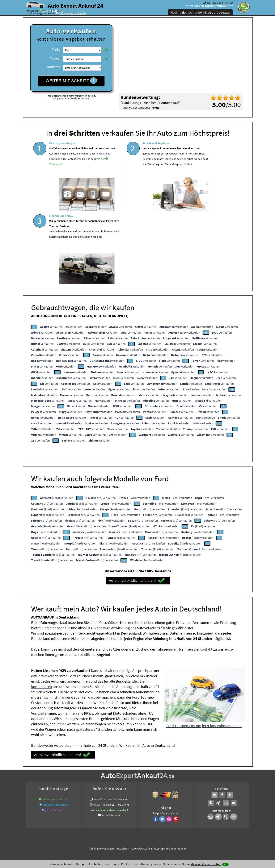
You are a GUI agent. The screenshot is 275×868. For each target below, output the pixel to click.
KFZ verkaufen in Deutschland (47, 787)
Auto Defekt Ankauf (154, 787)
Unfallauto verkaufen (102, 774)
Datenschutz (115, 830)
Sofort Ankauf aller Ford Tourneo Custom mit (119, 792)
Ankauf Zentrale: (103, 725)
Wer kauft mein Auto (78, 787)
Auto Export (123, 774)
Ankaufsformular (111, 741)
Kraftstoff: (54, 67)
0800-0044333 (121, 725)
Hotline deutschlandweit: (200, 12)
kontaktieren (42, 612)
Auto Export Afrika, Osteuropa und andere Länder (159, 774)
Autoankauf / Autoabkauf (181, 787)
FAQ (165, 830)
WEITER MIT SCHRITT (71, 81)
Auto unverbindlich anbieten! (137, 506)
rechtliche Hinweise (135, 830)
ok (225, 864)
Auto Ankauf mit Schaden (126, 787)
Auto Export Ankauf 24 (76, 6)
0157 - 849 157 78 (52, 11)
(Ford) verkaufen (57, 423)
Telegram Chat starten (55, 730)
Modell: (55, 58)
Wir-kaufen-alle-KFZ (187, 792)
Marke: (57, 49)
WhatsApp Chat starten (55, 725)
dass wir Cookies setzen (206, 864)
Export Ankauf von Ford (161, 792)
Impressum (154, 830)
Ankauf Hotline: (101, 730)
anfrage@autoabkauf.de (73, 13)
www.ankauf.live (101, 787)
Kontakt (206, 575)
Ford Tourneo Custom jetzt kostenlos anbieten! (204, 651)
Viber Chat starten (55, 735)
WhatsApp (73, 180)
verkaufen (51, 252)
